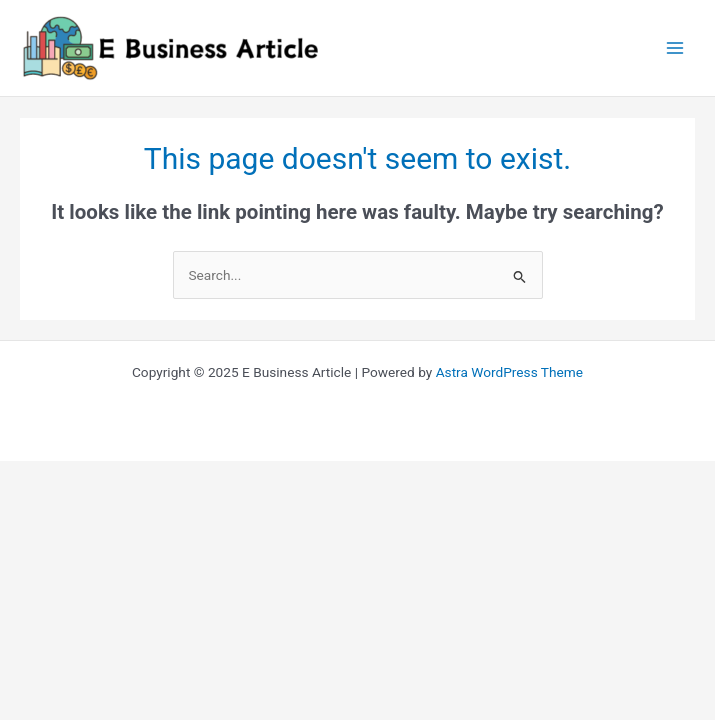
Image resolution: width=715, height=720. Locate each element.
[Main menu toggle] (675, 48)
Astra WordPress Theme (509, 372)
